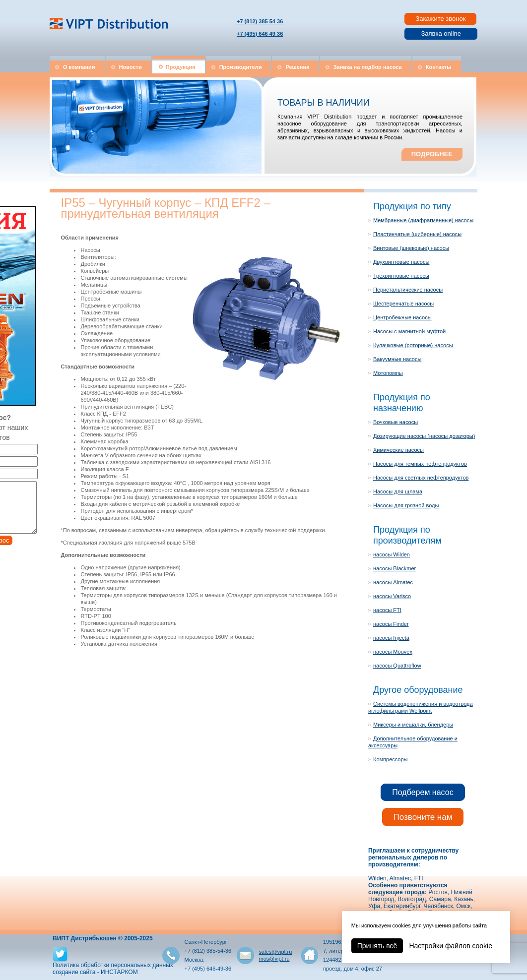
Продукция (181, 67)
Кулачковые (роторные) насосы (413, 345)
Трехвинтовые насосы (401, 276)
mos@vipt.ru (274, 959)
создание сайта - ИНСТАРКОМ (95, 972)
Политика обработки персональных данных (113, 965)
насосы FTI (387, 610)
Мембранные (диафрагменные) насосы (423, 220)
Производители (241, 67)
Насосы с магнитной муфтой (409, 331)
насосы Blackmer (395, 568)
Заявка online (441, 33)
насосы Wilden (392, 554)
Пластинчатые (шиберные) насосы (417, 234)
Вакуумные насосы (397, 359)
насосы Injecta (391, 638)
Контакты (439, 67)
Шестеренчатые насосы (403, 304)
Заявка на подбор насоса (368, 67)
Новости (131, 67)
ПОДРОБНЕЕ (432, 154)
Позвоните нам (423, 817)
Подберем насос (423, 792)
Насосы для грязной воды (406, 505)
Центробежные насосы (402, 317)
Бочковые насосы (395, 422)
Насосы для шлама (398, 491)
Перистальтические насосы (408, 290)
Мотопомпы (388, 373)
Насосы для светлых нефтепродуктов (421, 478)
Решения (297, 67)
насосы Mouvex (393, 652)
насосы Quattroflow (397, 666)
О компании (79, 67)
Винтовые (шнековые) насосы (411, 248)
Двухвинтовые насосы (401, 262)
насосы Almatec (393, 582)
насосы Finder (391, 624)
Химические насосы (398, 450)
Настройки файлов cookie (451, 946)
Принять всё (377, 946)
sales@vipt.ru (276, 952)
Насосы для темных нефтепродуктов (420, 464)
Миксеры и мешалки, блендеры (413, 725)
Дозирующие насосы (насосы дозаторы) (424, 436)
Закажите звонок (440, 19)
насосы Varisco (392, 596)
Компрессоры (391, 759)
